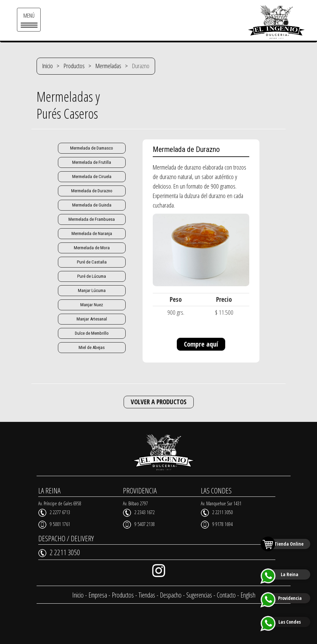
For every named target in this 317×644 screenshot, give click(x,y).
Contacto (226, 595)
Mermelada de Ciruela (92, 177)
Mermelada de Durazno (92, 191)
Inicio (48, 66)
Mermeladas (108, 66)
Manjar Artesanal (92, 319)
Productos (74, 66)
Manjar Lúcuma (92, 290)
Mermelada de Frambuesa (92, 219)
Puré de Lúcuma (92, 276)
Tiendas (147, 595)
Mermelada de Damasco (92, 148)
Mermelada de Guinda (92, 205)
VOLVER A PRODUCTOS (159, 402)
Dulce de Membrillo (92, 333)
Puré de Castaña (92, 262)
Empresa (98, 595)
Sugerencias (199, 595)
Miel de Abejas (92, 347)
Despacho (171, 595)
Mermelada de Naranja (92, 233)
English (248, 595)
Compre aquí (201, 344)
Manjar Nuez (92, 305)
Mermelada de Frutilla (92, 162)
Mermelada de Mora (92, 248)
